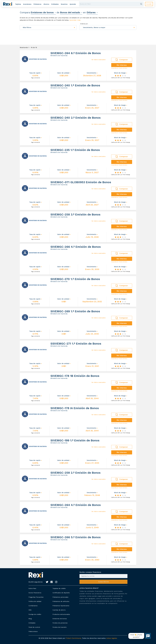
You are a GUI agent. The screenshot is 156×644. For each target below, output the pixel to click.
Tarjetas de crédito (59, 588)
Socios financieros (35, 593)
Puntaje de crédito (35, 614)
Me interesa (122, 65)
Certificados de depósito (61, 593)
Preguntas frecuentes (36, 597)
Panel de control (34, 627)
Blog (30, 619)
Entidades (32, 623)
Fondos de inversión (60, 627)
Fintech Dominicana (73, 638)
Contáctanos (33, 606)
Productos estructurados (61, 614)
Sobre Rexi (32, 588)
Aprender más (75, 20)
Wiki (30, 610)
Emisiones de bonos (60, 619)
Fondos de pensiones (60, 623)
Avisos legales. (112, 638)
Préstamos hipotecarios (61, 606)
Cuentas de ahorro (59, 610)
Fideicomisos (33, 631)
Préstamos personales (60, 597)
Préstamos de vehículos (61, 601)
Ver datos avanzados (98, 60)
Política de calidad (35, 601)
